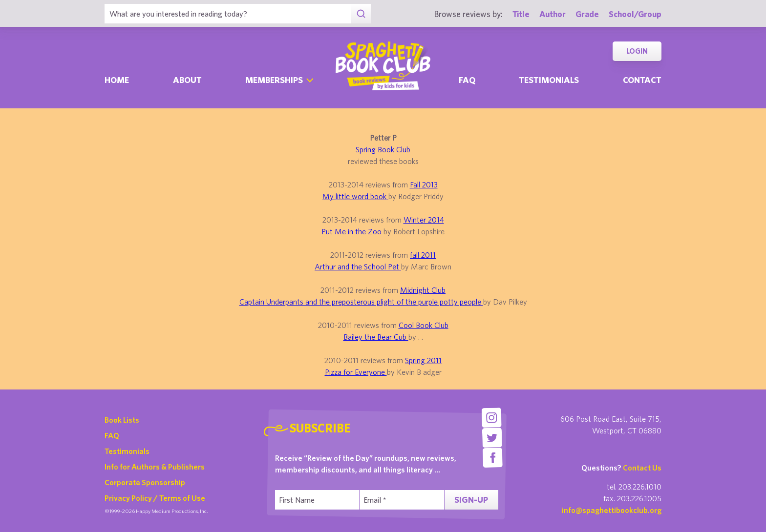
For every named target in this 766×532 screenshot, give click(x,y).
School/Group (635, 14)
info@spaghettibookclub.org (612, 510)
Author (553, 14)
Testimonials (549, 80)
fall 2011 (423, 255)
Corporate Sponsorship (145, 482)
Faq (467, 80)
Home (117, 80)
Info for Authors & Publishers (155, 467)
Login (637, 51)
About (187, 80)
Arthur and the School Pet (358, 266)
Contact (642, 80)
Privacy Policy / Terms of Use (155, 498)
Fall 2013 (424, 184)
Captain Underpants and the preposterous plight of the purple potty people (361, 302)
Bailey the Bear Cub (376, 337)
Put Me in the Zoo (352, 231)
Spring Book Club (383, 149)
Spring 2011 (423, 360)
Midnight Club (423, 290)
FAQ (112, 435)
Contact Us (642, 468)
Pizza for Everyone (356, 372)
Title (521, 14)
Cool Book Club (424, 325)
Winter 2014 (424, 220)
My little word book (355, 196)
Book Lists (122, 420)
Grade (587, 14)
